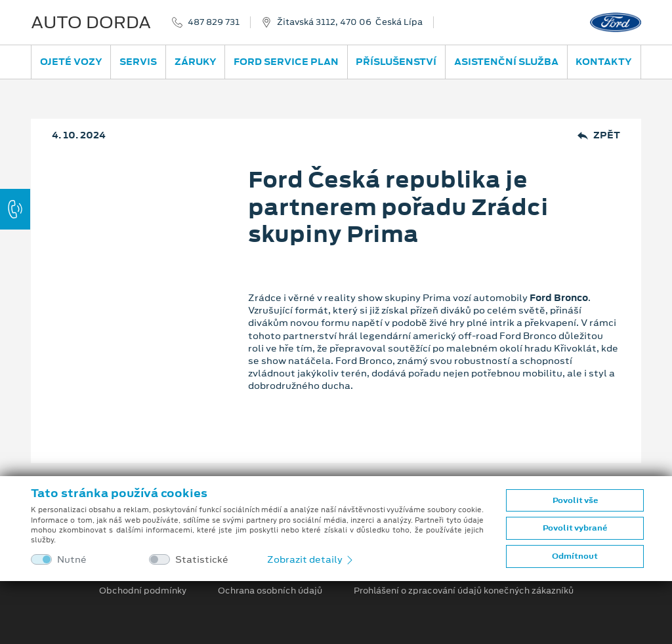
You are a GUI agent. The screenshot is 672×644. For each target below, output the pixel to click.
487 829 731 (214, 22)
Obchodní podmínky (143, 591)
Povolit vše (575, 500)
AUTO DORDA (91, 22)
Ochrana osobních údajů (270, 591)
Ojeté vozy (71, 62)
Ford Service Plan (286, 62)
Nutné (72, 560)
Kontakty (604, 62)
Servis (138, 62)
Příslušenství (396, 62)
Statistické (202, 560)
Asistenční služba (506, 62)
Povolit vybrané (575, 528)
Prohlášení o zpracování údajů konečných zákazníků (464, 591)
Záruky (196, 62)
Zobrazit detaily (311, 559)
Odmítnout (575, 556)
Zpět (599, 135)
